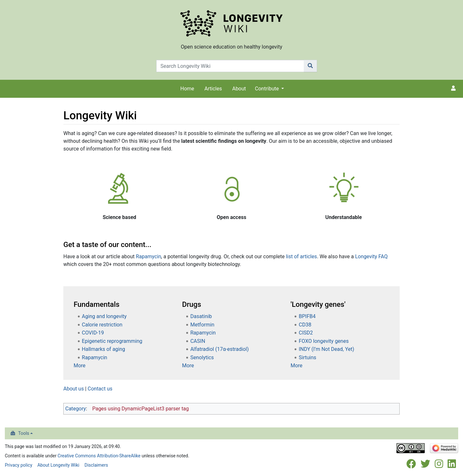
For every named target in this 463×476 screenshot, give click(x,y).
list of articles (301, 256)
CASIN (198, 341)
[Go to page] (310, 66)
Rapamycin (148, 256)
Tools (24, 433)
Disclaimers (96, 465)
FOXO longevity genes (324, 341)
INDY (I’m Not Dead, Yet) (326, 349)
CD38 (305, 325)
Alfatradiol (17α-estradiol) (220, 349)
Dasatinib (201, 316)
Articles (213, 89)
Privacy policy (18, 465)
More (80, 366)
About (239, 89)
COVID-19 (93, 333)
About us (74, 389)
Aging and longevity (104, 316)
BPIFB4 (307, 316)
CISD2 (306, 333)
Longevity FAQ (371, 256)
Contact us (100, 389)
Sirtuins (307, 357)
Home (187, 89)
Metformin (202, 325)
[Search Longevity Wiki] (230, 66)
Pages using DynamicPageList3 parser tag (141, 409)
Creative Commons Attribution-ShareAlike (99, 456)
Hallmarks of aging (104, 349)
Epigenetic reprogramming (112, 341)
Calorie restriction (102, 325)
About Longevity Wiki (58, 465)
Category (76, 409)
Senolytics (202, 357)
